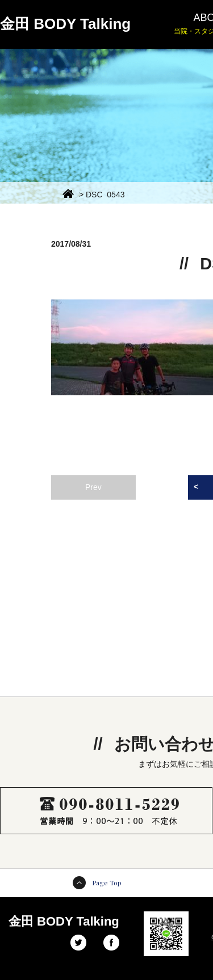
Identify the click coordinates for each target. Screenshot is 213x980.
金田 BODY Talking (65, 24)
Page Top (107, 882)
